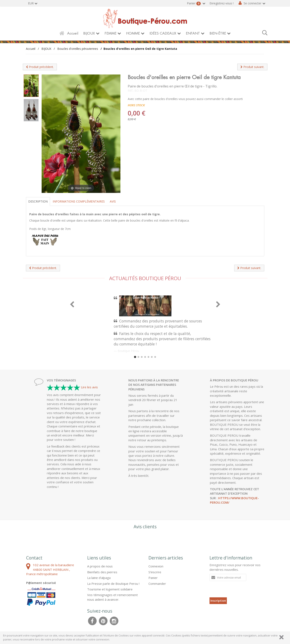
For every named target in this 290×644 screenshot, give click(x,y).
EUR (31, 3)
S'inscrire (155, 572)
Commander (157, 584)
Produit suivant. (252, 67)
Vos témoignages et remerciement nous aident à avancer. (112, 597)
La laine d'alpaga (99, 578)
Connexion (156, 566)
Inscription (218, 601)
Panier (194, 3)
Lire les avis (89, 387)
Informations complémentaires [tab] (79, 201)
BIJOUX (89, 33)
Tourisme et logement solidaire (110, 589)
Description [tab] (38, 201)
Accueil (73, 33)
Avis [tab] (113, 201)
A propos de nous (100, 566)
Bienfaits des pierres (102, 572)
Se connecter (252, 3)
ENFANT (193, 33)
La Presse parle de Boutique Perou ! (113, 584)
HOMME (133, 33)
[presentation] (241, 589)
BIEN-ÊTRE (218, 33)
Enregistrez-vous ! (222, 3)
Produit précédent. (40, 67)
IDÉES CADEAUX (163, 33)
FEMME (111, 33)
